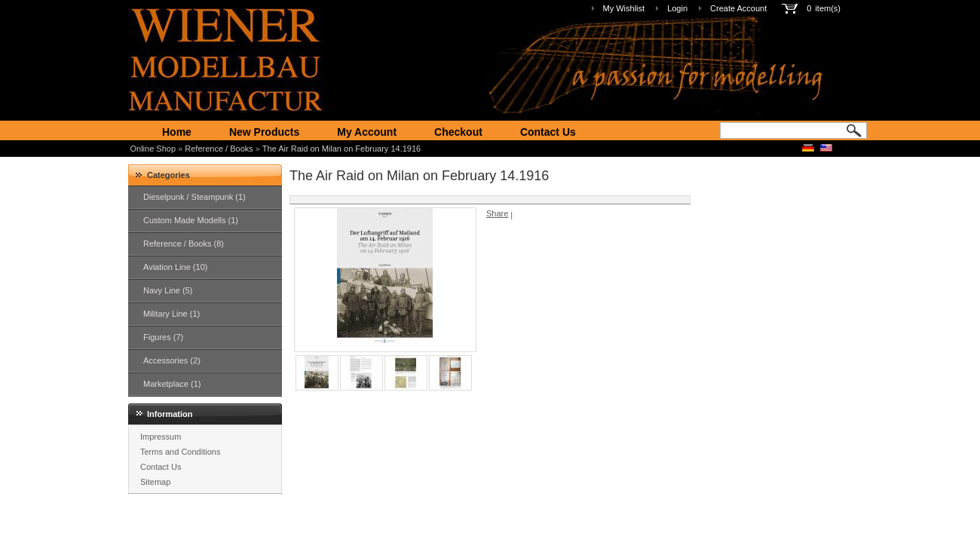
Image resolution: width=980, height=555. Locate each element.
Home (177, 132)
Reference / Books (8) (184, 244)
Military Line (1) (171, 314)
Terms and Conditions (180, 452)
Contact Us (548, 132)
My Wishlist (624, 8)
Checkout (458, 132)
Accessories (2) (172, 360)
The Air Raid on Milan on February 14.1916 (341, 149)
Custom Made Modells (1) (191, 220)
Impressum (161, 437)
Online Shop (153, 149)
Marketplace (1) (172, 384)
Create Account (738, 8)
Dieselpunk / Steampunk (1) (194, 197)
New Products (264, 132)
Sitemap (155, 482)
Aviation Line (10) (175, 267)
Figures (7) (163, 337)
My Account (367, 132)
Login (677, 8)
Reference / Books (219, 149)
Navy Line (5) (168, 290)
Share (497, 213)
